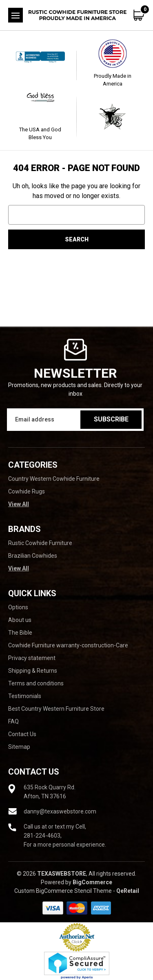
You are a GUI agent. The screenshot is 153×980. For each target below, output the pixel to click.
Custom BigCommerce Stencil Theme (63, 891)
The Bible (20, 633)
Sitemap (19, 747)
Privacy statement (32, 658)
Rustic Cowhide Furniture (40, 543)
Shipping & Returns (33, 671)
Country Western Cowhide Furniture (54, 479)
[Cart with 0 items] (139, 15)
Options (18, 607)
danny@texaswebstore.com (60, 811)
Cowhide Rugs (27, 491)
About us (20, 620)
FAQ (13, 721)
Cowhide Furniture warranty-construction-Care (68, 645)
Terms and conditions (36, 683)
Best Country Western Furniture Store (56, 709)
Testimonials (25, 696)
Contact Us (22, 734)
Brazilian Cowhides (33, 556)
